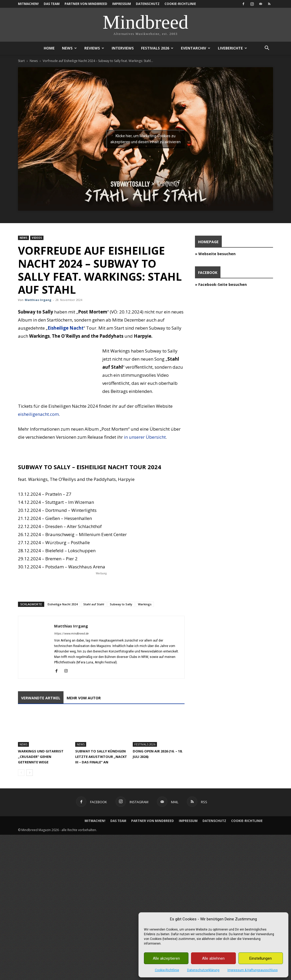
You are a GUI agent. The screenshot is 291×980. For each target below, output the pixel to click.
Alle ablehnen (213, 958)
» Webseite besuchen (215, 254)
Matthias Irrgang (38, 300)
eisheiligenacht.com (38, 414)
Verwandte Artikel (41, 698)
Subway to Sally (121, 604)
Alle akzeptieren (166, 958)
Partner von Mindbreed (86, 4)
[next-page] (30, 773)
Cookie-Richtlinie (167, 970)
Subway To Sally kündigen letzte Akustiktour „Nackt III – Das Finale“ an (101, 757)
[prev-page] (21, 773)
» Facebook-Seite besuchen (221, 284)
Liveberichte (232, 48)
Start (21, 61)
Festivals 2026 (157, 48)
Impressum (122, 4)
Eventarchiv (196, 48)
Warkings (145, 604)
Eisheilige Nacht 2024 (63, 604)
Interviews (123, 48)
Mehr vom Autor (84, 698)
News (69, 48)
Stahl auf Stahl (94, 604)
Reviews (94, 48)
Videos (37, 238)
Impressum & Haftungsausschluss (253, 970)
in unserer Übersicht (145, 437)
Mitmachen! (28, 4)
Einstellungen (261, 958)
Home (49, 48)
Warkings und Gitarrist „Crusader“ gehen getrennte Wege (41, 757)
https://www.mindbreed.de (71, 634)
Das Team (52, 4)
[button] (267, 49)
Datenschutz (148, 4)
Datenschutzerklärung (203, 970)
